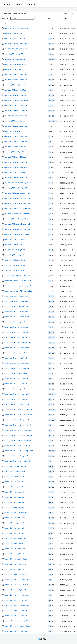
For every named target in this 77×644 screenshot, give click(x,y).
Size (50, 18)
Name (7, 18)
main (22, 4)
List (66, 14)
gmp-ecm (33, 4)
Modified (64, 18)
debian (9, 4)
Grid (71, 14)
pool (16, 4)
